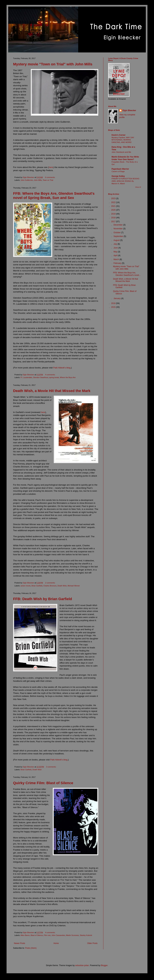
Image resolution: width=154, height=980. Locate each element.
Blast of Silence (37, 935)
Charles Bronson (50, 586)
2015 (114, 307)
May (116, 252)
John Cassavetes (58, 935)
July (116, 244)
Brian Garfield (37, 586)
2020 (114, 210)
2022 (114, 202)
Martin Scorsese (72, 935)
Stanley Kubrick (86, 935)
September (119, 236)
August (117, 240)
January (117, 298)
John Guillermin (27, 180)
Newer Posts (19, 943)
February (118, 263)
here (51, 167)
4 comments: (51, 375)
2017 (114, 222)
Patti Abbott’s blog (62, 368)
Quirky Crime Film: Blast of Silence (43, 783)
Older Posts (92, 943)
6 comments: (50, 177)
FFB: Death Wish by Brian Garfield (43, 599)
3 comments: (52, 767)
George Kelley (118, 176)
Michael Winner (74, 586)
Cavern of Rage (118, 171)
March (117, 259)
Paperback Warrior (120, 169)
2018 (114, 218)
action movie (26, 586)
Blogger (104, 965)
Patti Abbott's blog (59, 760)
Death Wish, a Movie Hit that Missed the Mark (52, 391)
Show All (138, 187)
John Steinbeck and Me (121, 152)
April (116, 255)
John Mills (38, 180)
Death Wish (62, 586)
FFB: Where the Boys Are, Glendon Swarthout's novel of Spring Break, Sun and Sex (54, 196)
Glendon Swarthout (40, 377)
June (116, 248)
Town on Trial (48, 180)
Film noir (47, 935)
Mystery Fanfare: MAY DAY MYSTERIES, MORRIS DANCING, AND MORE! (123, 140)
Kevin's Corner (119, 135)
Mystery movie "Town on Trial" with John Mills (53, 64)
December (118, 225)
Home (56, 943)
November (118, 229)
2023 (114, 198)
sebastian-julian (82, 965)
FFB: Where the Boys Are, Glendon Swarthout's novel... (127, 274)
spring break (54, 377)
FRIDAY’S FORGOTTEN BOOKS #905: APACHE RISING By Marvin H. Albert (125, 181)
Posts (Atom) (31, 948)
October (117, 233)
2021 (114, 206)
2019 (114, 214)
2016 (114, 303)
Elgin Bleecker (129, 110)
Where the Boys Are (68, 377)
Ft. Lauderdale (26, 377)
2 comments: (51, 583)
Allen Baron (25, 935)
